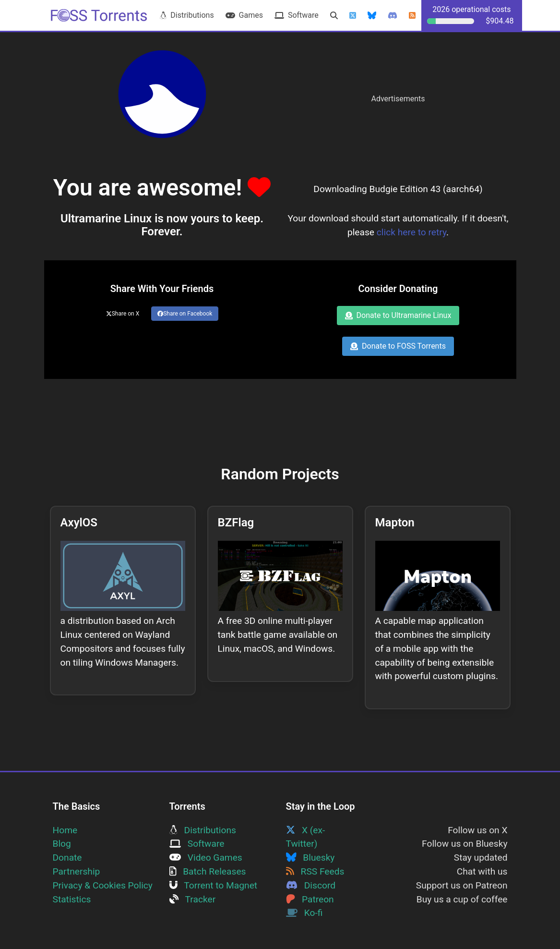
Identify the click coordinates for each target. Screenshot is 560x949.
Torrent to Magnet (214, 885)
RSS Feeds (315, 871)
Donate (67, 858)
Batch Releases (208, 871)
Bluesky (310, 858)
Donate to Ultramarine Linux (398, 315)
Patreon (310, 899)
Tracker (193, 899)
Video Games (206, 858)
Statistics (72, 899)
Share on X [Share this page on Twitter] (123, 314)
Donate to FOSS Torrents (398, 346)
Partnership (77, 871)
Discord (311, 885)
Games (244, 15)
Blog (62, 844)
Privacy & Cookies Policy (103, 885)
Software (297, 15)
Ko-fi (304, 913)
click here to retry (411, 232)
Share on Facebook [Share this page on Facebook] (185, 314)
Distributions (187, 15)
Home (65, 830)
